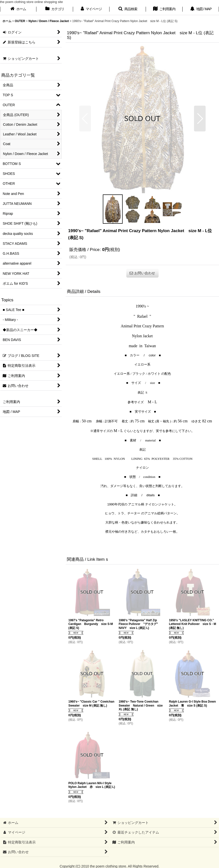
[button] (128, 9)
